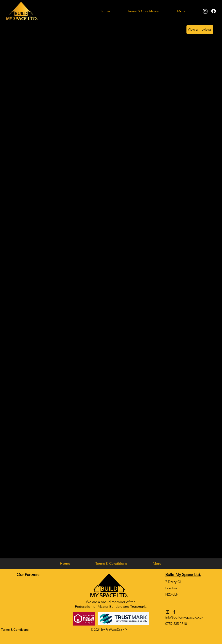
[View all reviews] (200, 30)
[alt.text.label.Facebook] (214, 11)
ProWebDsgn (115, 630)
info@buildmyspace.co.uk (184, 617)
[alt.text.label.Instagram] (205, 11)
